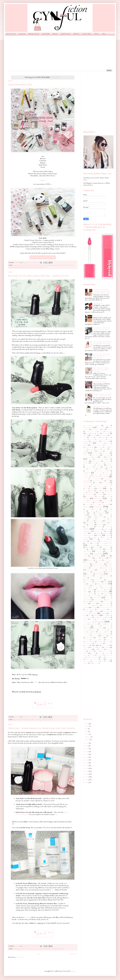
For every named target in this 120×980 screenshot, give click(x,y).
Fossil (92, 513)
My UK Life (89, 582)
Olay (92, 592)
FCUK (85, 501)
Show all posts (56, 77)
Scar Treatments (88, 617)
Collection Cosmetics (103, 471)
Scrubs (109, 617)
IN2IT (98, 533)
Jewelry (86, 539)
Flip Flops (104, 509)
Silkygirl (102, 624)
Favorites (19, 720)
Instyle (92, 537)
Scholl (96, 617)
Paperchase (86, 596)
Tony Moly (38, 267)
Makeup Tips (90, 570)
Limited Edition (98, 549)
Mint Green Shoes (95, 578)
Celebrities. (100, 465)
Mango (109, 570)
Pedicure (102, 596)
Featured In (22, 34)
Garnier (86, 517)
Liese (85, 549)
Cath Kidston (109, 463)
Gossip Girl (92, 519)
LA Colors (102, 543)
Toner (87, 646)
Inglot (99, 535)
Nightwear (86, 588)
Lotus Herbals (88, 558)
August (87, 726)
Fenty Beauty (88, 509)
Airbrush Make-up (96, 430)
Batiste (85, 439)
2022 (87, 746)
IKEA (92, 533)
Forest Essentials (92, 511)
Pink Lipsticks (96, 602)
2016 (87, 763)
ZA (103, 661)
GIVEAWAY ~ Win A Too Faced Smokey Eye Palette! (101, 329)
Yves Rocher (96, 661)
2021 (87, 749)
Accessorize (101, 428)
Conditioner (86, 477)
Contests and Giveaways (100, 477)
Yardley (108, 659)
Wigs (102, 657)
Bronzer (86, 461)
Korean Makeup (13, 267)
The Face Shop (99, 644)
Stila (94, 632)
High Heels (107, 529)
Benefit (85, 445)
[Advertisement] (60, 52)
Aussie (93, 433)
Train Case (94, 648)
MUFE (103, 558)
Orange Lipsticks (88, 594)
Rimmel (103, 613)
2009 (87, 783)
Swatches (43, 720)
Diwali (92, 487)
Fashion (86, 507)
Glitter (85, 519)
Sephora (86, 619)
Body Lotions (105, 453)
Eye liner (100, 495)
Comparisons (96, 475)
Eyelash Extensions (90, 497)
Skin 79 (108, 624)
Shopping (32, 267)
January (87, 740)
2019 (87, 754)
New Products (96, 586)
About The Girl (11, 34)
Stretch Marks (95, 634)
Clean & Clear (92, 469)
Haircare (91, 525)
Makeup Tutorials (34, 34)
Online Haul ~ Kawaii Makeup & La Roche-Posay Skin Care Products (41, 728)
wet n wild (96, 663)
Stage (90, 632)
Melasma (110, 574)
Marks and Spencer (98, 572)
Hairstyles (100, 525)
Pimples (87, 602)
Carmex (94, 463)
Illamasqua (106, 533)
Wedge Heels (100, 655)
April (87, 731)
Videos (85, 653)
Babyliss (91, 437)
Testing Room (100, 642)
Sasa (109, 616)
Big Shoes (100, 447)
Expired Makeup (108, 493)
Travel (100, 648)
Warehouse (107, 653)
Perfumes (86, 598)
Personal (97, 598)
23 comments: (34, 263)
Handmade (107, 527)
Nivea (99, 588)
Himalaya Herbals (99, 531)
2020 (87, 752)
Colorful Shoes (98, 473)
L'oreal (95, 543)
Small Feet (86, 630)
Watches (85, 655)
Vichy (98, 651)
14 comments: (34, 717)
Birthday (105, 449)
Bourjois (109, 457)
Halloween (109, 525)
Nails (106, 582)
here (56, 815)
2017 (87, 760)
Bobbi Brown (96, 453)
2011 (87, 777)
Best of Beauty (90, 447)
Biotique (98, 449)
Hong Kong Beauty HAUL (20, 85)
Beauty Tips (105, 441)
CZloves (96, 34)
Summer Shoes (87, 636)
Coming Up (87, 475)
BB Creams (106, 433)
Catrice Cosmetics (90, 465)
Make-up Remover (102, 562)
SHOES (96, 615)
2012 (87, 774)
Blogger (73, 971)
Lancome (96, 547)
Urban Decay (87, 649)
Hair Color (109, 521)
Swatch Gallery (87, 34)
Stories (108, 632)
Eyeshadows (98, 498)
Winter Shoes (109, 657)
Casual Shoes (101, 463)
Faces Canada (108, 503)
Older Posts (73, 954)
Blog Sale (100, 451)
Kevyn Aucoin (103, 539)
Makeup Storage (107, 568)
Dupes (92, 489)
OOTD (86, 592)
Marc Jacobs (87, 572)
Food (85, 511)
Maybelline (21, 267)
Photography (87, 600)
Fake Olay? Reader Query (101, 406)
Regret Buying (107, 611)
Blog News (91, 451)
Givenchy (108, 517)
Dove (86, 489)
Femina (110, 507)
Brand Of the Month (100, 459)
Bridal (109, 459)
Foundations (52, 265)
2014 (87, 768)
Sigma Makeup (94, 624)
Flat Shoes (96, 509)
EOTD (100, 489)
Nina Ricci (93, 588)
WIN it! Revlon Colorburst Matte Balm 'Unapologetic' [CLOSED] (101, 370)
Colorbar (87, 473)
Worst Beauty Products (92, 659)
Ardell (88, 433)
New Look (86, 586)
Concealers (30, 265)
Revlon (27, 267)
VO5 (96, 650)
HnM (108, 531)
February (88, 737)
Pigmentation (109, 600)
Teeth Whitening (90, 642)
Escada (103, 491)
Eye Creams (89, 495)
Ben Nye (108, 443)
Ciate (104, 467)
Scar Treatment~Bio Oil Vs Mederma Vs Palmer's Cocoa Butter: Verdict (102, 356)
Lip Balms (87, 551)
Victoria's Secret (106, 651)
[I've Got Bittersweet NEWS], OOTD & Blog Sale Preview (102, 343)
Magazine (91, 560)
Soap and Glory (103, 630)
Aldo (103, 430)
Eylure (109, 499)
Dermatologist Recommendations (102, 485)
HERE (36, 682)
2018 (87, 757)
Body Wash (106, 455)
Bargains (103, 437)
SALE (90, 616)
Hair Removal (90, 523)
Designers (86, 487)
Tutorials (107, 647)
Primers (94, 607)
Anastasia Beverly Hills (91, 432)
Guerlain (91, 521)
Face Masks (98, 503)
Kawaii (24, 720)
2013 (87, 771)
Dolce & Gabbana (100, 487)
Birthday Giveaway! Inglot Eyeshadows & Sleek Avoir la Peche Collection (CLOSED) (102, 291)
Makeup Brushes (98, 564)
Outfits (99, 594)
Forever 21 (101, 511)
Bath (109, 437)
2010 (87, 780)
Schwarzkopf (102, 617)
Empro (98, 491)
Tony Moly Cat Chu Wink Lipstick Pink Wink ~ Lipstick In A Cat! (38, 276)
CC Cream (107, 461)
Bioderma (91, 449)
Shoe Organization (88, 622)
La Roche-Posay (37, 949)
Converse (85, 479)
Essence (109, 491)
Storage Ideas (101, 632)
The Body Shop (88, 644)
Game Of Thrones (106, 515)
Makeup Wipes (101, 570)
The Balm (108, 642)
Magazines (99, 560)
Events (100, 493)
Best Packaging (108, 445)
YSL (102, 659)
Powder (93, 604)
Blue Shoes (108, 451)
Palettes (106, 594)
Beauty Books (95, 441)
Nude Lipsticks (88, 590)
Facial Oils (96, 505)
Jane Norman (106, 537)
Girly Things (100, 517)
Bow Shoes (90, 459)
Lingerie (108, 549)
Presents (97, 606)
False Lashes (44, 265)
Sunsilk (110, 636)
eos (91, 663)
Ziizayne (86, 663)
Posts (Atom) (20, 957)
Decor (97, 483)
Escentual (27, 917)
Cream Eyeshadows (98, 481)
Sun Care (95, 636)
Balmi (97, 437)
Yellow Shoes (87, 661)
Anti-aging (109, 431)
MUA (97, 558)
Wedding (92, 655)
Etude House (37, 265)
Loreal (107, 556)
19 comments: (34, 946)
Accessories (16, 265)
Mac (111, 558)
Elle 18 (92, 491)
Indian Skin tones (89, 535)
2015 (87, 766)
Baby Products (103, 435)
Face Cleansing (94, 501)
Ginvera (93, 517)
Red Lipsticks (96, 611)
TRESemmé (86, 640)
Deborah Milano (88, 483)
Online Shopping (36, 720)
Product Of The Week (106, 608)
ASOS (107, 426)
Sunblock (104, 636)
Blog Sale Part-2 (98, 303)
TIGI (108, 638)
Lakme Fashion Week (105, 545)
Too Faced (105, 645)
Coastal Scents (90, 471)
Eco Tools (86, 491)
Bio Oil (106, 447)
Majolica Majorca (108, 560)
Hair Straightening (102, 523)
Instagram (86, 537)
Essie (84, 493)
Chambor (109, 465)
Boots (102, 457)
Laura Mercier (106, 547)
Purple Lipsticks (90, 610)
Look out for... (95, 556)
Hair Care (99, 521)
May (86, 729)
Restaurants (86, 614)
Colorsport (108, 473)
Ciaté (109, 467)
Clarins (85, 469)
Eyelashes (99, 497)
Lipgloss (86, 554)
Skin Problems (106, 626)
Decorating (106, 483)
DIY (108, 481)
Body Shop (96, 455)
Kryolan (88, 543)
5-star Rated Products (91, 426)
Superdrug (89, 638)
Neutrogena (91, 584)
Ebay (14, 720)
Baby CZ (93, 435)
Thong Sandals (109, 644)
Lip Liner (99, 551)
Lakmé (88, 547)
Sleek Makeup (98, 628)
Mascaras (109, 572)
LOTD (110, 543)
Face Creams (106, 501)
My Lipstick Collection (100, 382)
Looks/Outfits (46, 34)
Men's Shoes (98, 576)
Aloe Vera (109, 430)
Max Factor (90, 574)
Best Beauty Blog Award (97, 445)
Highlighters (87, 531)
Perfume (108, 596)
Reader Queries (102, 610)
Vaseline (91, 651)
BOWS (15, 949)
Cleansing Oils (101, 469)
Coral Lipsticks (95, 479)
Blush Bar (76, 34)
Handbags (99, 527)
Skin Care (87, 626)
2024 (87, 724)
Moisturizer (88, 580)
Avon (98, 433)
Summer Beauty (106, 634)
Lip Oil (108, 551)
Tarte (102, 640)
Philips (108, 598)
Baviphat (92, 439)
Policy (104, 34)
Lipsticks (28, 720)
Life (89, 549)
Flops (109, 509)
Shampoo (92, 619)
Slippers (108, 628)
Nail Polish (97, 582)
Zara (108, 661)
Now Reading (106, 588)
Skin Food (97, 626)
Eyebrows (109, 495)
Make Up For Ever (90, 562)
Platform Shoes (107, 602)
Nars (85, 584)
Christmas (98, 467)
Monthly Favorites (99, 580)
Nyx (107, 590)
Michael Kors (106, 576)
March (87, 734)
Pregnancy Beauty (105, 604)
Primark (86, 607)
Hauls (65, 265)
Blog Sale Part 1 (98, 316)
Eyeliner (86, 498)
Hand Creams (59, 265)
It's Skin (98, 537)
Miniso (85, 578)
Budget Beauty (96, 461)
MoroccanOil (109, 580)
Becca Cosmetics (100, 443)
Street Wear (86, 634)
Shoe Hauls (108, 619)
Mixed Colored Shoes (107, 578)
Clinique (110, 469)
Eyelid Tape (107, 497)
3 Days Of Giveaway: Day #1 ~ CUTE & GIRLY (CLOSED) (103, 395)
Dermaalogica (86, 485)
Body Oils (86, 455)
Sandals (105, 616)
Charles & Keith (89, 467)
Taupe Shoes (109, 640)
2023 (87, 743)
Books (95, 457)
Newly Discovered (106, 586)
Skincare (55, 34)
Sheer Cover (100, 619)
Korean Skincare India (106, 541)
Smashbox (94, 630)
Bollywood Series (87, 457)
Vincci (93, 653)
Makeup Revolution (95, 568)
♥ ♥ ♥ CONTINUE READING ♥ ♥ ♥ (43, 257)
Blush (85, 453)
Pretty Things (106, 606)
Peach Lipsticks (94, 596)
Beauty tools (23, 265)
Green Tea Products (102, 519)
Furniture (91, 515)
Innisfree (108, 535)
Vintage (100, 653)
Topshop (86, 648)
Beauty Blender (101, 439)
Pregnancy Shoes (87, 606)
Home (39, 954)
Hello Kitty (71, 265)
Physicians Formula (99, 600)
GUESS (98, 515)
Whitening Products (93, 657)
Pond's (85, 604)
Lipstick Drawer (66, 34)
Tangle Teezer (95, 640)
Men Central (89, 576)
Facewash (88, 505)
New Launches (102, 584)
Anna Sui (101, 432)
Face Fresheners (88, 503)
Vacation (45, 267)
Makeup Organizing (99, 566)
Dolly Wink (109, 487)
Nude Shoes (100, 590)
